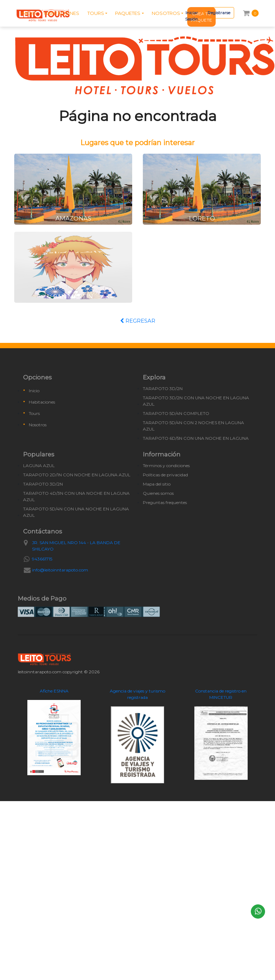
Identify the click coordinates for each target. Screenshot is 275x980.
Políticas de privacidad (165, 475)
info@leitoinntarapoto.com (60, 570)
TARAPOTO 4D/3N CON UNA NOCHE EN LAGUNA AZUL (76, 496)
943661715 (42, 559)
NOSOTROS (166, 13)
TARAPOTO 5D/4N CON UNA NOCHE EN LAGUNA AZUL (76, 512)
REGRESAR (138, 321)
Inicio (34, 391)
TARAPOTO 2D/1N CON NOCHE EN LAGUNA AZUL (77, 475)
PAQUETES (128, 13)
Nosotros (38, 425)
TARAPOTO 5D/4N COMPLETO (176, 413)
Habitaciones (42, 402)
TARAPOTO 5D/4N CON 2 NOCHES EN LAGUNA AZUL (193, 426)
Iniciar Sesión (192, 16)
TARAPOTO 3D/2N (163, 388)
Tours (34, 413)
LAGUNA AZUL (39, 466)
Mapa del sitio (157, 484)
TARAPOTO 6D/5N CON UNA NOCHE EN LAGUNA (196, 438)
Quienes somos (158, 493)
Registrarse (219, 13)
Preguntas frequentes (165, 502)
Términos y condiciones (166, 466)
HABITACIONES (61, 13)
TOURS (96, 13)
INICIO (29, 13)
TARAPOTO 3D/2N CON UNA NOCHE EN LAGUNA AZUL (196, 401)
